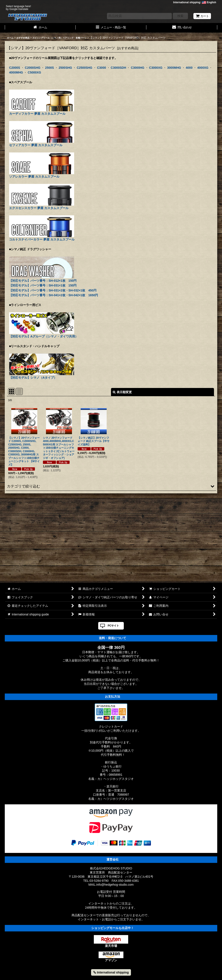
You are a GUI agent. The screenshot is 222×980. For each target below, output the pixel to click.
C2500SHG (85, 68)
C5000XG (34, 72)
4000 (189, 68)
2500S (50, 68)
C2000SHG (33, 68)
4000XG (203, 68)
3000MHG (174, 68)
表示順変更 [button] (122, 392)
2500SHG (65, 68)
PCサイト (113, 626)
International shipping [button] (111, 972)
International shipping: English (195, 2)
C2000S (15, 68)
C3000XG (156, 68)
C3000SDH (118, 68)
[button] (111, 486)
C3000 (101, 68)
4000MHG (16, 72)
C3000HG (137, 68)
